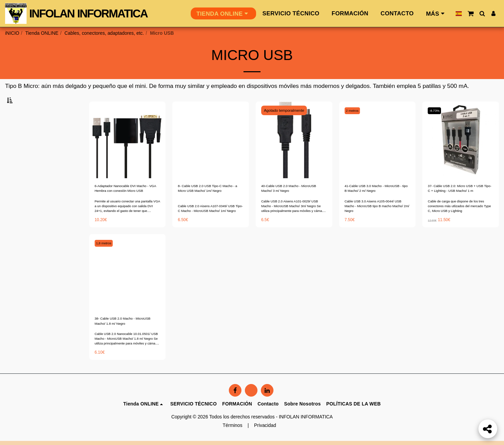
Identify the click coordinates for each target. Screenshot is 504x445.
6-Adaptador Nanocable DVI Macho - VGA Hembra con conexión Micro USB (124, 208)
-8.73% (436, 127)
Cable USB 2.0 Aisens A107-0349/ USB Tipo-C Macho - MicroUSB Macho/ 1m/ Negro (207, 227)
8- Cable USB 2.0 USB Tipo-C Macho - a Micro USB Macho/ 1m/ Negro (209, 208)
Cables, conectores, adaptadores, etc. (104, 33)
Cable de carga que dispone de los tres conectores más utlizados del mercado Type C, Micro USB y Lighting (460, 227)
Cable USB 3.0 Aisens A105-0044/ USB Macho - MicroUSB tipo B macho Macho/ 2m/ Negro (376, 227)
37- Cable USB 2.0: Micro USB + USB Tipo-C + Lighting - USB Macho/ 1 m (460, 208)
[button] (470, 13)
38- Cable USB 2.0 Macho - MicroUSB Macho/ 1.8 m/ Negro (123, 345)
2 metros (355, 127)
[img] (128, 157)
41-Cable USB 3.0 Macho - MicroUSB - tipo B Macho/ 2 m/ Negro (377, 208)
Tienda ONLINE (42, 33)
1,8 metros (106, 264)
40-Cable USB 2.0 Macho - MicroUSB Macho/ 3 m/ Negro (293, 208)
